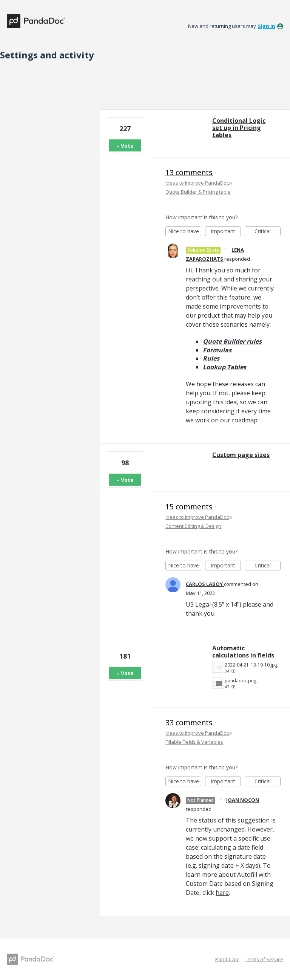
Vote (127, 146)
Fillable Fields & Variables (194, 742)
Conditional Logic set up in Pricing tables (239, 128)
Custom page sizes (241, 455)
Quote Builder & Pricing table (198, 192)
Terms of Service (264, 959)
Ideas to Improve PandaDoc (197, 183)
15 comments (189, 507)
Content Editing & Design (193, 526)
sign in (267, 26)
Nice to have (185, 232)
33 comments (189, 722)
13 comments (189, 172)
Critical (268, 232)
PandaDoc (227, 959)
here (222, 893)
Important (226, 232)
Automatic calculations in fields (243, 652)
